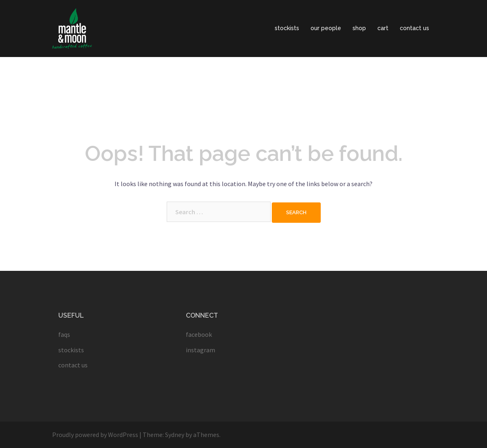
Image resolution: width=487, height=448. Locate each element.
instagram (201, 350)
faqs (64, 334)
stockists (287, 28)
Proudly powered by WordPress (95, 435)
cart (383, 28)
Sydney (175, 435)
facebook (199, 334)
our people (326, 28)
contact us (414, 28)
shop (359, 28)
